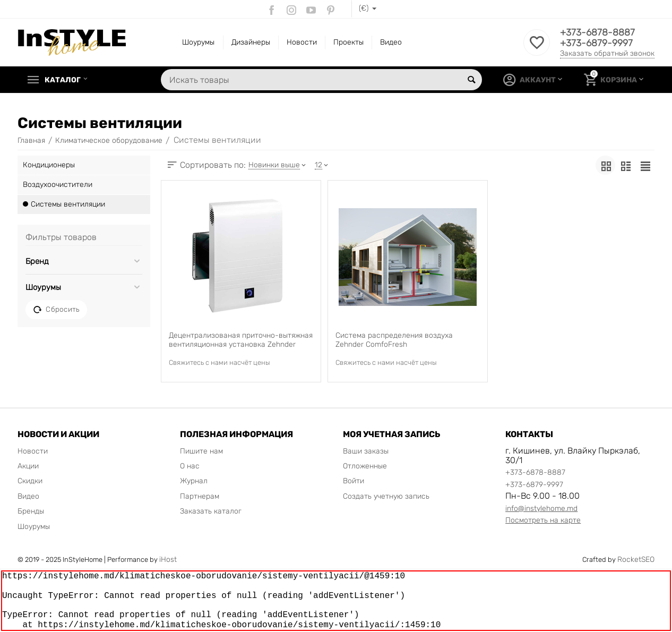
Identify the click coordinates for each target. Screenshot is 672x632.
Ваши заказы (366, 451)
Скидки (30, 481)
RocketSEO (636, 560)
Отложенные (365, 466)
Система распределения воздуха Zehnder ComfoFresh (394, 340)
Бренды (31, 511)
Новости (302, 42)
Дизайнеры (251, 42)
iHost (168, 560)
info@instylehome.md (541, 509)
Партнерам (200, 496)
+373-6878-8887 (597, 32)
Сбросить (56, 310)
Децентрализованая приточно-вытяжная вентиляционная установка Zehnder (241, 340)
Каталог (63, 80)
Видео (391, 42)
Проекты (348, 42)
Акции (28, 466)
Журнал (194, 481)
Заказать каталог (211, 511)
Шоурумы (198, 42)
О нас (190, 466)
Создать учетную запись (386, 496)
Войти (354, 481)
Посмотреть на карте (543, 520)
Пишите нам (201, 451)
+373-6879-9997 (596, 43)
